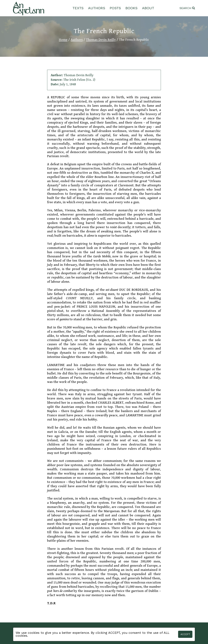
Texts (78, 8)
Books (131, 8)
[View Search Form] (187, 8)
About (148, 8)
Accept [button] (185, 634)
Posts (115, 8)
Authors (97, 8)
